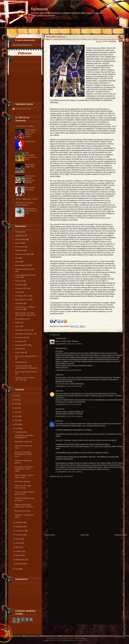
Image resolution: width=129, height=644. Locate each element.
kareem (58, 391)
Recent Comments (18, 109)
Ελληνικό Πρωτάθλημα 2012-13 (26, 356)
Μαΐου (18, 547)
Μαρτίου (18, 555)
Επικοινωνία (20, 341)
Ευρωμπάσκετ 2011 (22, 300)
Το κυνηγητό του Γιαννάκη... (25, 126)
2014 (16, 416)
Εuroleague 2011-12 (22, 296)
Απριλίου (19, 551)
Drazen (58, 421)
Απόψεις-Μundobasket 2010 (25, 269)
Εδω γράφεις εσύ (21, 319)
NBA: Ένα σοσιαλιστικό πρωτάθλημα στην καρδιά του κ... (24, 454)
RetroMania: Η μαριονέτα (23, 442)
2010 (16, 569)
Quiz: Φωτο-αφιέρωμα (22, 482)
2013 (16, 420)
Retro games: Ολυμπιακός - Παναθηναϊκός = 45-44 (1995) (24, 469)
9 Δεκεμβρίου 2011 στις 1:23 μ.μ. (69, 370)
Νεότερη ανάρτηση (50, 535)
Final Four (19, 281)
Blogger (84, 638)
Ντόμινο (18, 323)
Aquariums (53, 640)
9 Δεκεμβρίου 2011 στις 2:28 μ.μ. (69, 386)
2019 (16, 400)
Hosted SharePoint (63, 640)
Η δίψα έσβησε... (31, 141)
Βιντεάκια (19, 243)
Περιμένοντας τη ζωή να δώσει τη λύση (31, 211)
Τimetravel (19, 349)
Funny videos (20, 352)
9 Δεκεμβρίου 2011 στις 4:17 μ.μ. (69, 404)
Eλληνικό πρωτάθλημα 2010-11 (26, 372)
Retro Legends (21, 239)
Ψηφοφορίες (20, 303)
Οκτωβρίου (19, 527)
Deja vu (18, 326)
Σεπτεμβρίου (20, 531)
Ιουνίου (18, 543)
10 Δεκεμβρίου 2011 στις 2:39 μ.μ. (69, 472)
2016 (16, 408)
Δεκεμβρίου (20, 432)
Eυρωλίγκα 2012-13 (22, 345)
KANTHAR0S (59, 339)
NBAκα (18, 262)
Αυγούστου (19, 535)
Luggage (46, 640)
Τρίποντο (39, 9)
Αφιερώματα (20, 236)
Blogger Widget (27, 109)
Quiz (17, 258)
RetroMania (19, 250)
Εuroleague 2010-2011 (23, 330)
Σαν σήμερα (20, 285)
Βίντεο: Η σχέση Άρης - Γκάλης (26, 199)
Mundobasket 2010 (22, 265)
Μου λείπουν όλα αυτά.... (23, 511)
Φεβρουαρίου (20, 560)
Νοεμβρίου (19, 522)
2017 (16, 404)
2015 (16, 412)
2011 (16, 429)
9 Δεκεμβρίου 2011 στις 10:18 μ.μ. (69, 416)
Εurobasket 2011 (21, 288)
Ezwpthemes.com (83, 640)
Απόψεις (18, 232)
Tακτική (18, 292)
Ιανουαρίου (19, 564)
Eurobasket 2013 (21, 338)
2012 (16, 424)
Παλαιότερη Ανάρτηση (121, 535)
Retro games (20, 247)
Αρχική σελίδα (85, 535)
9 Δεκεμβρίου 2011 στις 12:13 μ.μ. (69, 344)
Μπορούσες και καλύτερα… (25, 334)
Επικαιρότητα (20, 362)
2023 (16, 396)
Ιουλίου (18, 539)
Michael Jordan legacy (23, 254)
